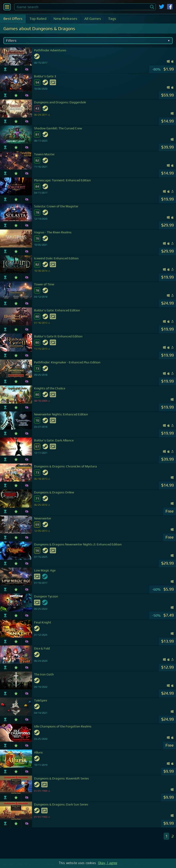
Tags (112, 19)
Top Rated (38, 19)
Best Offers (13, 19)
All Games (93, 19)
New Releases (65, 19)
